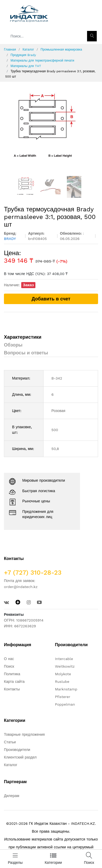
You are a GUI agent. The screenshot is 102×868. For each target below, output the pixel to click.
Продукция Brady (23, 55)
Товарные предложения (24, 734)
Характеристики (23, 337)
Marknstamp (66, 689)
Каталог (28, 50)
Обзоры (13, 345)
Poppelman (65, 704)
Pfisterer (63, 697)
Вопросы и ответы (26, 353)
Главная (10, 50)
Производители (17, 750)
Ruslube (62, 682)
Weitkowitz (65, 666)
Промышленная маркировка (61, 50)
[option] (51, 129)
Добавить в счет (51, 299)
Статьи (10, 742)
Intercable (64, 659)
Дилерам (12, 796)
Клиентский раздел (20, 757)
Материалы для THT (26, 66)
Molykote (63, 674)
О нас (9, 659)
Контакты (12, 689)
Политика (12, 674)
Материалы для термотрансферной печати (42, 61)
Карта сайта (14, 682)
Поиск (9, 666)
